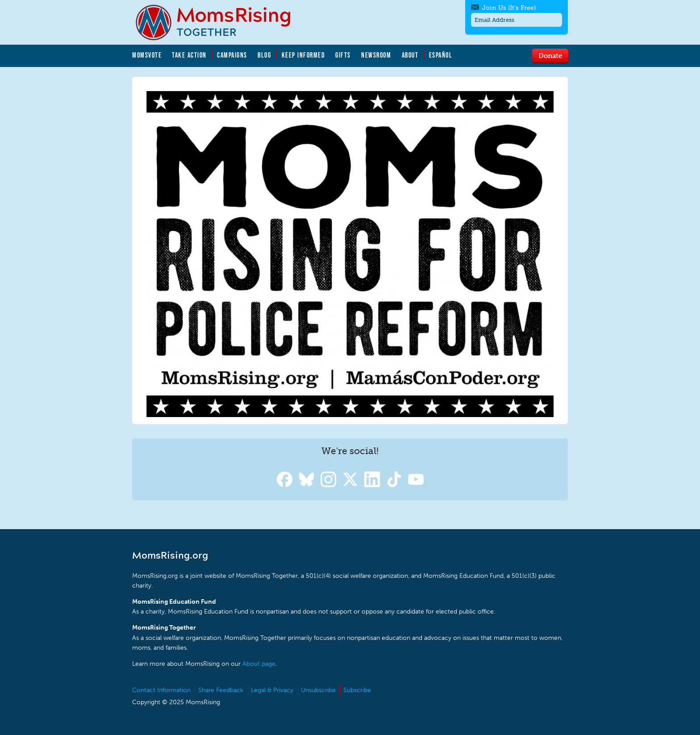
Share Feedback (221, 690)
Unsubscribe (318, 690)
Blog (264, 55)
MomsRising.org (219, 22)
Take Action (189, 55)
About (410, 55)
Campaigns (232, 55)
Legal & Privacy (272, 690)
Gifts (343, 55)
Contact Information (161, 690)
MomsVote (147, 55)
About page (259, 664)
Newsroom (376, 55)
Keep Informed (304, 55)
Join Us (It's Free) (509, 8)
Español (441, 55)
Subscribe (357, 690)
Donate (550, 55)
